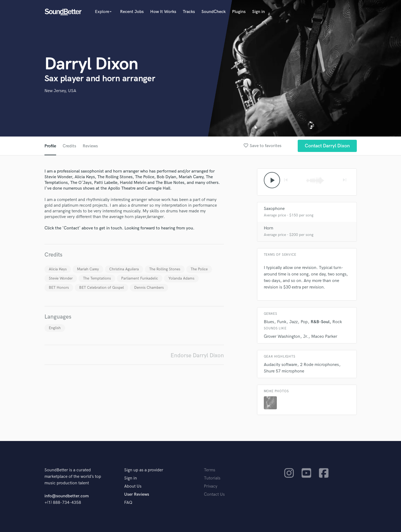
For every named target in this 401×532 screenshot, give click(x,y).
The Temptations (97, 278)
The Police (199, 269)
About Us (133, 486)
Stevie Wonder (61, 278)
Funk (282, 322)
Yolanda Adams (181, 278)
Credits (69, 146)
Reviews (90, 146)
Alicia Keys (58, 269)
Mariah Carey (88, 269)
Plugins (239, 12)
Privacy (211, 486)
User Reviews (137, 494)
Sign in (259, 12)
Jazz (293, 322)
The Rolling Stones (165, 269)
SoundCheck (214, 12)
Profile (50, 146)
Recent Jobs (132, 12)
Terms (210, 470)
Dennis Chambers (149, 288)
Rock (337, 322)
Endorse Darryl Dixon (197, 356)
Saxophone (274, 209)
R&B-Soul (320, 322)
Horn (269, 228)
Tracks (189, 12)
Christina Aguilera (124, 269)
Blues (269, 322)
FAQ (128, 503)
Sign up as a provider (144, 470)
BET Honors (59, 288)
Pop (304, 322)
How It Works (163, 12)
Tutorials (212, 478)
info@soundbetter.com (67, 496)
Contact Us (214, 494)
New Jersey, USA (60, 91)
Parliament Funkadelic (140, 278)
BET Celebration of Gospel (102, 288)
